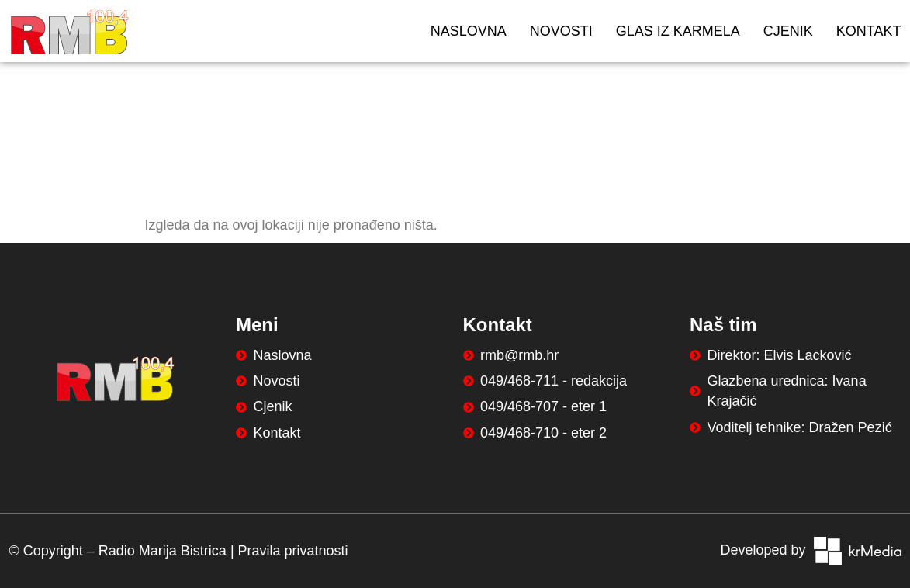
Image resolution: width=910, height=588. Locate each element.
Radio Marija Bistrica (163, 551)
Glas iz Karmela (678, 31)
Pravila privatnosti (293, 551)
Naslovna (469, 31)
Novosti (561, 31)
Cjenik (788, 31)
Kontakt (869, 31)
